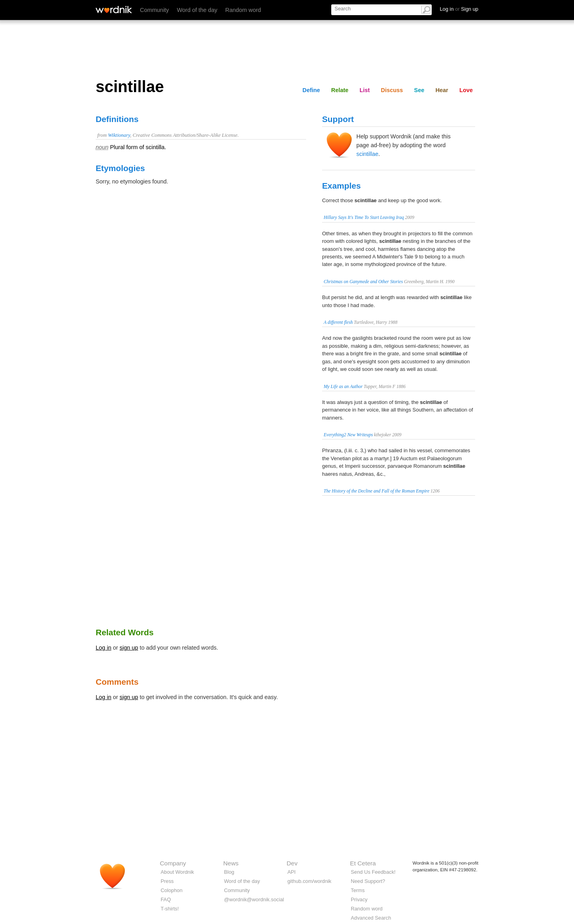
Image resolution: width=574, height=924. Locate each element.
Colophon (172, 890)
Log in (103, 648)
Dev (292, 863)
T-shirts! (170, 909)
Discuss (392, 90)
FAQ (166, 899)
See (419, 90)
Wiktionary (119, 135)
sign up (129, 648)
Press (167, 881)
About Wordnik (177, 872)
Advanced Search (371, 918)
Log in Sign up (459, 9)
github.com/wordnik (309, 881)
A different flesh (338, 322)
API (292, 872)
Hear (442, 90)
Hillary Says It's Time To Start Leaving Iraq (364, 217)
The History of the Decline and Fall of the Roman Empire (376, 491)
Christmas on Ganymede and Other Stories (363, 282)
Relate (340, 90)
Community (154, 10)
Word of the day (197, 10)
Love (466, 90)
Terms (358, 890)
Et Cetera (363, 863)
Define (311, 90)
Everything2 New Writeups (348, 435)
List (365, 90)
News (231, 863)
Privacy (359, 899)
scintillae (367, 154)
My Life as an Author (343, 386)
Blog (229, 872)
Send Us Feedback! (373, 872)
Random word (243, 10)
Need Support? (368, 881)
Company (173, 863)
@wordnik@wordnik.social (254, 899)
